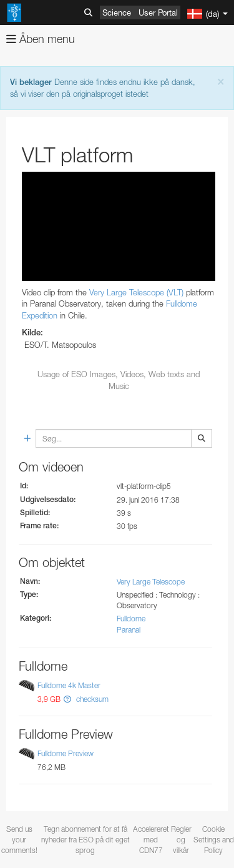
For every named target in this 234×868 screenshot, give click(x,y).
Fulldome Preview (66, 753)
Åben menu (41, 39)
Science (117, 12)
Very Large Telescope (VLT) (136, 292)
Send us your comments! (19, 840)
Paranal (129, 630)
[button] (67, 699)
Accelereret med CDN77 (151, 840)
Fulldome (131, 619)
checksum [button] (91, 699)
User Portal (158, 12)
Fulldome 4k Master (69, 685)
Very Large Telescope (151, 582)
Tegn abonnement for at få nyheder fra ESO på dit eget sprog (85, 840)
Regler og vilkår (181, 840)
